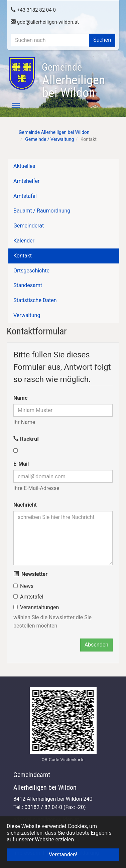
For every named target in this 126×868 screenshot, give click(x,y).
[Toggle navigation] (12, 105)
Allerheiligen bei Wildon (73, 81)
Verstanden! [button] (63, 855)
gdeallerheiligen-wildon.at (45, 22)
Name (20, 398)
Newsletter (30, 574)
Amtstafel (32, 597)
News (27, 586)
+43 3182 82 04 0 (33, 10)
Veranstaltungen (39, 607)
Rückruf (26, 439)
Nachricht (25, 505)
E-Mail (21, 464)
